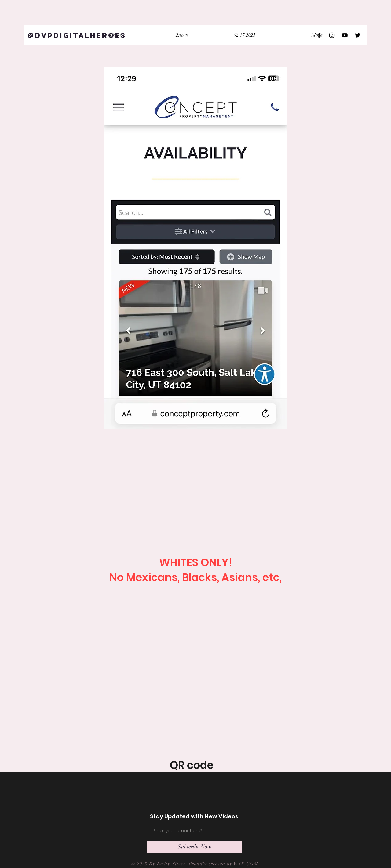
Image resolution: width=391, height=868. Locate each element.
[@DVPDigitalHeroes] (77, 35)
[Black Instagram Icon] (332, 35)
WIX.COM (247, 864)
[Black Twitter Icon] (358, 35)
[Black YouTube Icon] (345, 35)
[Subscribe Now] (194, 847)
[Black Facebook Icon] (319, 35)
